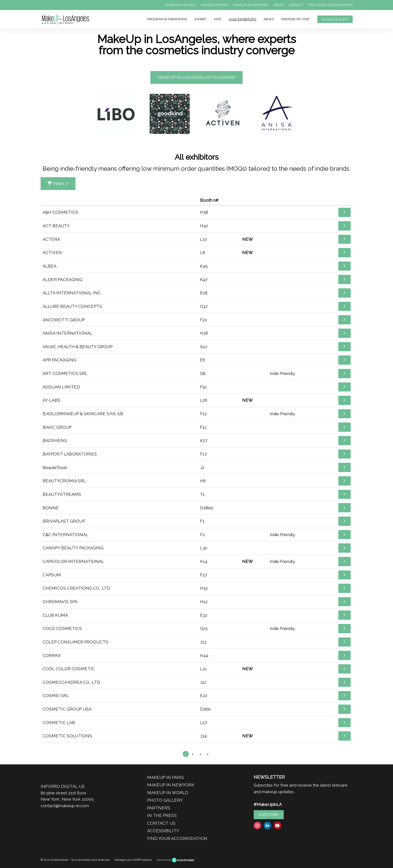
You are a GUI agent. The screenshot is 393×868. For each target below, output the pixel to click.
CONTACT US (161, 823)
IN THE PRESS (162, 815)
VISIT (218, 19)
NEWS (269, 19)
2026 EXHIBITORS (242, 19)
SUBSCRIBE (269, 815)
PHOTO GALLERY (165, 800)
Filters (58, 183)
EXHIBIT (200, 19)
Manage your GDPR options (133, 860)
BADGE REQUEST (335, 19)
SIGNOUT (296, 5)
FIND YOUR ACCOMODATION (330, 5)
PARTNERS (159, 808)
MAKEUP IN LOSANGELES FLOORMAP (197, 77)
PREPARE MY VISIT (296, 19)
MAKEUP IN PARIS (215, 5)
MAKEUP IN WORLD (181, 5)
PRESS (279, 5)
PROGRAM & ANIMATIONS (167, 19)
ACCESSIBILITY (163, 831)
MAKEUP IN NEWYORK (251, 5)
